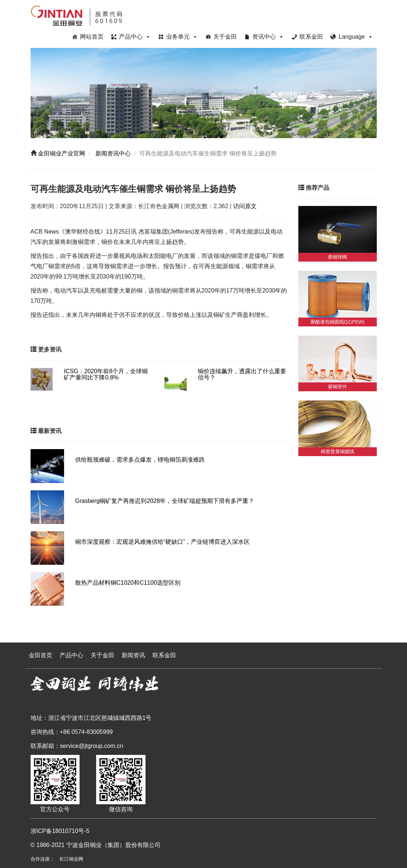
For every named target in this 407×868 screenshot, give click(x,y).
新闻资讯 (133, 655)
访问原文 (245, 206)
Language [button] (356, 37)
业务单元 (182, 37)
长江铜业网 (71, 859)
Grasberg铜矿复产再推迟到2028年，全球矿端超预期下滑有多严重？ (165, 501)
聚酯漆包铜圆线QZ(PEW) (338, 322)
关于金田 (225, 37)
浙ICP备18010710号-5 (60, 831)
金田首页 (41, 655)
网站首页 (92, 37)
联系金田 (311, 37)
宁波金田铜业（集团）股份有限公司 (113, 845)
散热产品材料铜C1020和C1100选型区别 (128, 583)
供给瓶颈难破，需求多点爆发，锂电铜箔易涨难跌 (140, 460)
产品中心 (135, 37)
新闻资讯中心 (112, 153)
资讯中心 (268, 37)
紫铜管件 (337, 387)
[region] (204, 93)
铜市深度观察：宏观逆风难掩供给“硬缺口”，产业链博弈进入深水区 (163, 542)
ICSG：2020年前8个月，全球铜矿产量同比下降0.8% (106, 374)
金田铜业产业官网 (61, 153)
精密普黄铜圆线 (338, 451)
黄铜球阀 (337, 257)
